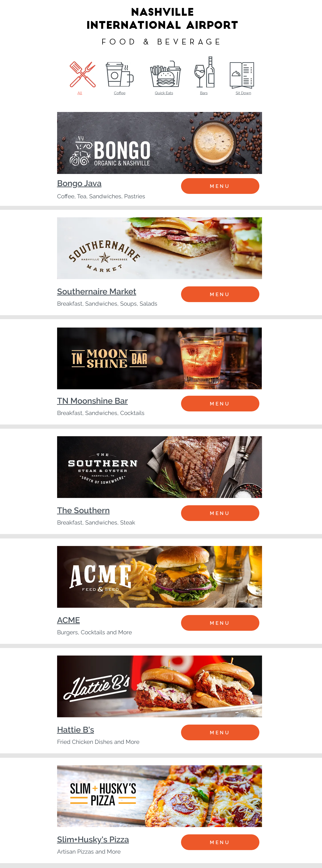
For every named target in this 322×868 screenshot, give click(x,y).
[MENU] (220, 186)
